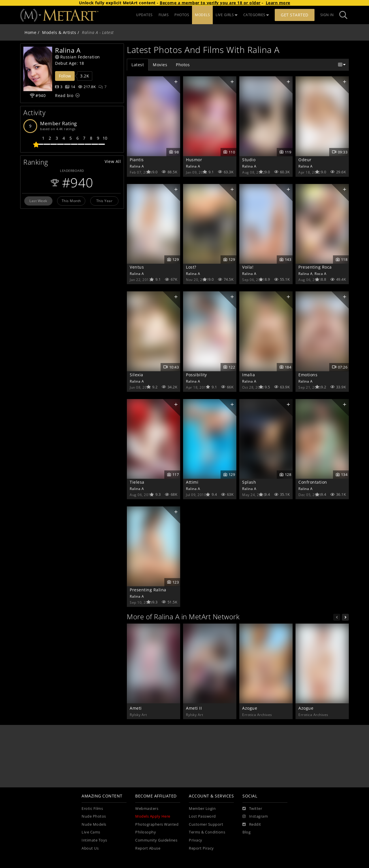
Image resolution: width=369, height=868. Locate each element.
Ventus (137, 267)
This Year (105, 201)
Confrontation (313, 482)
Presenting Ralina (148, 590)
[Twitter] (252, 809)
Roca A (320, 273)
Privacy (196, 840)
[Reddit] (252, 825)
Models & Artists (59, 32)
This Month (71, 201)
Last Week (38, 201)
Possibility (196, 375)
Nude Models (94, 824)
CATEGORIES (256, 15)
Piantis (137, 160)
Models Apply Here (153, 816)
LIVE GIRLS (227, 15)
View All (113, 161)
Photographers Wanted (157, 824)
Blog (246, 832)
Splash (249, 482)
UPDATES (144, 15)
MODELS (202, 15)
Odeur (305, 160)
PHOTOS (182, 15)
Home (30, 32)
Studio (249, 160)
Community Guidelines (156, 840)
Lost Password (202, 816)
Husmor (194, 160)
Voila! (248, 267)
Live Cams (91, 832)
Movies (160, 65)
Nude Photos (94, 816)
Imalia (248, 375)
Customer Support (206, 824)
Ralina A (137, 166)
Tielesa (137, 482)
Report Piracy (201, 848)
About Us (90, 848)
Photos (183, 65)
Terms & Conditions (207, 832)
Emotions (308, 375)
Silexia (137, 375)
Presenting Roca (315, 267)
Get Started (295, 15)
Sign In (327, 15)
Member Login (202, 809)
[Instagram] (255, 816)
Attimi (192, 482)
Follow (65, 76)
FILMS (164, 15)
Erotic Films (92, 809)
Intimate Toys (94, 840)
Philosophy (146, 832)
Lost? (191, 267)
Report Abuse (148, 848)
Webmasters (147, 809)
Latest (138, 65)
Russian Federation (78, 57)
